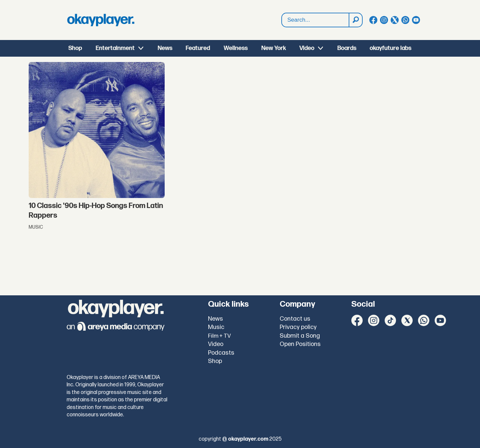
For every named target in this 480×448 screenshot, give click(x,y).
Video (307, 48)
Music (216, 327)
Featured (198, 48)
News (165, 48)
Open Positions (300, 344)
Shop (75, 48)
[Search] (355, 20)
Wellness (236, 48)
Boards (347, 48)
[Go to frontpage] (101, 20)
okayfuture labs (390, 48)
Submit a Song (300, 336)
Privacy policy (298, 327)
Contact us (295, 319)
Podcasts (221, 353)
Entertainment (115, 48)
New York (274, 48)
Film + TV (219, 336)
